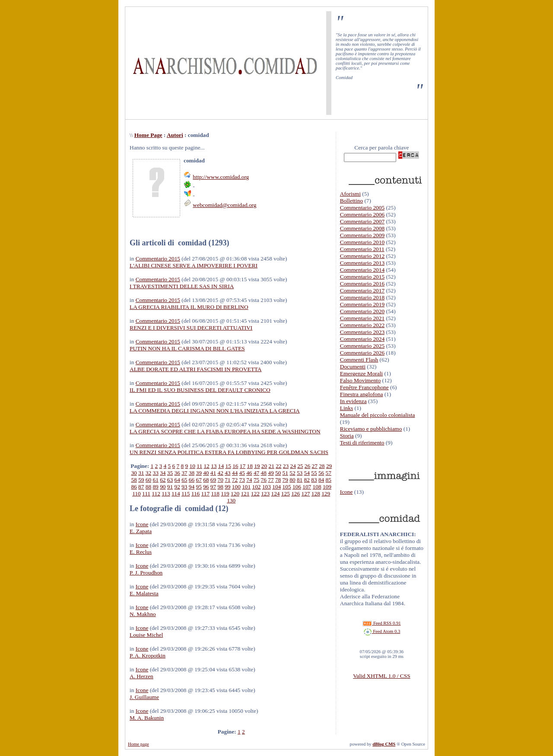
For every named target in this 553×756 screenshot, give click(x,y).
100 (236, 487)
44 (235, 473)
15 (228, 466)
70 (221, 480)
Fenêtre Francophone (364, 387)
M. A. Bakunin (147, 718)
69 (213, 480)
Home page (138, 744)
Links (346, 408)
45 (242, 473)
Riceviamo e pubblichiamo (371, 429)
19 (257, 466)
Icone (142, 524)
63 (170, 480)
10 (192, 466)
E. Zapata (141, 531)
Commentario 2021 (362, 318)
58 (134, 480)
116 (196, 494)
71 (227, 480)
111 (146, 494)
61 (155, 480)
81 (300, 480)
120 (235, 494)
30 (134, 473)
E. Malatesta (144, 593)
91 (170, 487)
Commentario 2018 (362, 297)
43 (227, 473)
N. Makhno (143, 614)
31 (141, 473)
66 (192, 480)
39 (199, 473)
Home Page (148, 135)
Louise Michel (146, 635)
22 (278, 466)
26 (307, 466)
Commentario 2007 (362, 221)
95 (199, 487)
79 (285, 480)
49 (271, 473)
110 (137, 494)
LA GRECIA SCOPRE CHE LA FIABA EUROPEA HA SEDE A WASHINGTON (225, 431)
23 (286, 466)
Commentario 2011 (362, 249)
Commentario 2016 (362, 284)
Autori (175, 135)
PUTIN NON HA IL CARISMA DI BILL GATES (187, 348)
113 (166, 494)
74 (249, 480)
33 (155, 473)
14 (221, 466)
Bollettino (351, 201)
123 (265, 494)
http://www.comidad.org (221, 177)
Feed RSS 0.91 (381, 623)
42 (221, 473)
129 (326, 494)
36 (177, 473)
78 (278, 480)
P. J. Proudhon (146, 573)
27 (315, 466)
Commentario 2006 (362, 214)
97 (213, 487)
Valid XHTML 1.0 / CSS (381, 676)
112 (156, 494)
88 (148, 487)
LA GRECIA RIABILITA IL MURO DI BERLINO (189, 307)
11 (199, 466)
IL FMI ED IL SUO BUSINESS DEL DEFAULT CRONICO (200, 390)
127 (306, 494)
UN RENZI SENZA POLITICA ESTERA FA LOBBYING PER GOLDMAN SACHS (229, 452)
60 (148, 480)
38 (192, 473)
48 (264, 473)
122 (255, 494)
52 (292, 473)
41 (213, 473)
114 (176, 494)
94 (192, 487)
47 (256, 473)
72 (235, 480)
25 (300, 466)
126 (296, 494)
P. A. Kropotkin (148, 656)
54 (307, 473)
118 (215, 494)
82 (307, 480)
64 (177, 480)
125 (286, 494)
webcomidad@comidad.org (224, 205)
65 (184, 480)
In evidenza (353, 401)
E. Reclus (141, 552)
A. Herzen (141, 676)
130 (231, 500)
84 (321, 480)
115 (186, 494)
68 (206, 480)
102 (257, 487)
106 (297, 487)
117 (206, 494)
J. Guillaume (144, 697)
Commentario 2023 (362, 332)
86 (134, 487)
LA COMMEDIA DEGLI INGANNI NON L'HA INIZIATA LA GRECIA (215, 411)
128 (316, 494)
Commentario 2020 (362, 311)
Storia (347, 436)
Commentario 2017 (362, 291)
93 (184, 487)
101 (246, 487)
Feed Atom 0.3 (382, 631)
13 (214, 466)
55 (314, 473)
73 (242, 480)
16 (235, 466)
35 (170, 473)
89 (155, 487)
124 (275, 494)
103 (267, 487)
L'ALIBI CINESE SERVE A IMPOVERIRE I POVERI (194, 265)
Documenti (353, 367)
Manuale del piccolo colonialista (378, 415)
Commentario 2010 (362, 242)
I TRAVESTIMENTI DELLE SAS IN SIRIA (182, 286)
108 (317, 487)
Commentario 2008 (362, 228)
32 (148, 473)
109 (327, 487)
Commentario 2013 (362, 263)
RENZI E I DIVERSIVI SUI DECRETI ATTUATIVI (191, 328)
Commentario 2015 (158, 259)
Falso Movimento (360, 380)
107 (307, 487)
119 (225, 494)
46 (249, 473)
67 (199, 480)
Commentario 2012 (362, 256)
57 (329, 473)
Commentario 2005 (362, 208)
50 (278, 473)
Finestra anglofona (362, 394)
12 (206, 466)
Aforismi (350, 194)
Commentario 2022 (362, 325)
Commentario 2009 (362, 235)
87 (141, 487)
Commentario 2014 (362, 270)
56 (321, 473)
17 (243, 466)
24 (293, 466)
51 (285, 473)
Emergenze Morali (361, 373)
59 (141, 480)
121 (245, 494)
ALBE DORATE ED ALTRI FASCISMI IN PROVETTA (196, 369)
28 (322, 466)
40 (206, 473)
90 (163, 487)
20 (264, 466)
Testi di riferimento (362, 443)
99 (227, 487)
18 (249, 466)
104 (276, 487)
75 (256, 480)
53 (300, 473)
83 (314, 480)
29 (329, 466)
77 (271, 480)
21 (272, 466)
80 (292, 480)
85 (329, 480)
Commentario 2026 (362, 353)
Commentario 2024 (362, 339)
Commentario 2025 (362, 346)
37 (184, 473)
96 (206, 487)
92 (177, 487)
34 (163, 473)
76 (264, 480)
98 (221, 487)
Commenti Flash (359, 360)
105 (287, 487)
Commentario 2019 (362, 304)
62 (163, 480)
